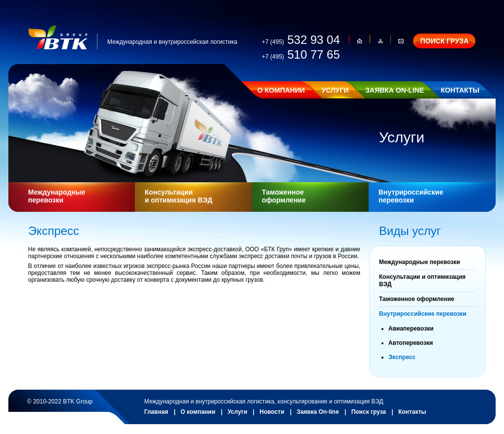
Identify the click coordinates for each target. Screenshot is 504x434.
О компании (198, 412)
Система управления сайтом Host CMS (185, 393)
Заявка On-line (318, 412)
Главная (156, 412)
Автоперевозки (411, 343)
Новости (272, 412)
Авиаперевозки (411, 329)
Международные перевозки (57, 196)
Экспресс (402, 357)
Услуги (237, 412)
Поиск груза (369, 412)
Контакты (412, 412)
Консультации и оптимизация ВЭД (178, 196)
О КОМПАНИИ (281, 90)
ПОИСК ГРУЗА (444, 41)
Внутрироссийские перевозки (411, 196)
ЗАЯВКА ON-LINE (394, 90)
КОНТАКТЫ (460, 90)
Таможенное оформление (284, 196)
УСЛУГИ (335, 90)
